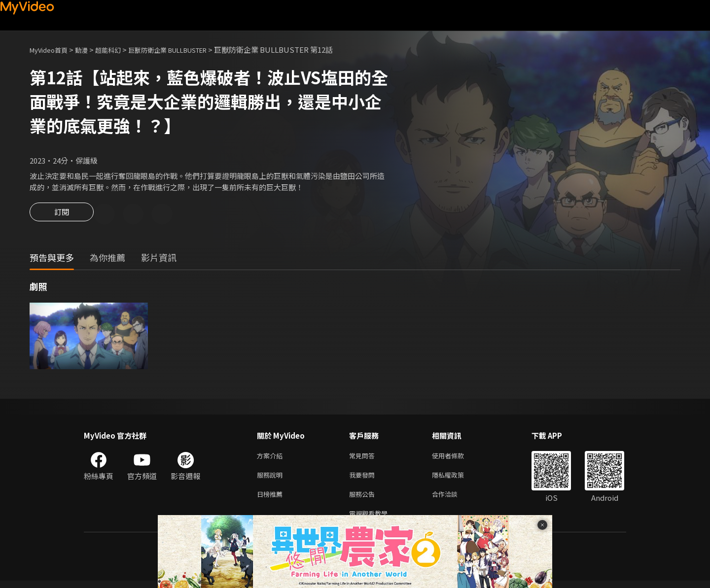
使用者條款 (456, 458)
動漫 (89, 50)
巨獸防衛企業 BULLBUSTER (188, 50)
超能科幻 (119, 50)
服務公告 (364, 499)
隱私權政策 (456, 478)
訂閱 (62, 215)
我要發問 (364, 478)
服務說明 (272, 478)
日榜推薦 (272, 499)
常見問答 (364, 458)
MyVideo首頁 (52, 50)
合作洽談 (453, 499)
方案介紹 (272, 458)
